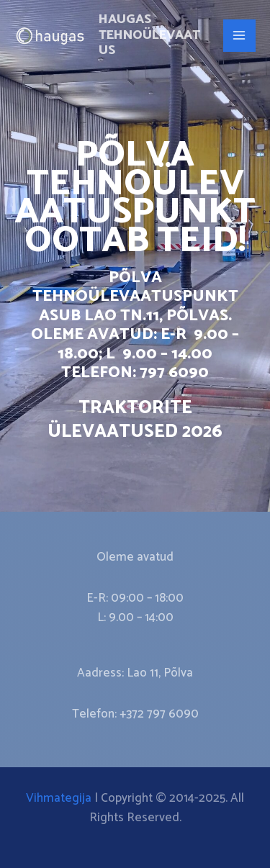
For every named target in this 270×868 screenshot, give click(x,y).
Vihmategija (59, 798)
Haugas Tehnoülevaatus (149, 35)
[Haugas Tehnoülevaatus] (50, 36)
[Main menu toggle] (240, 36)
